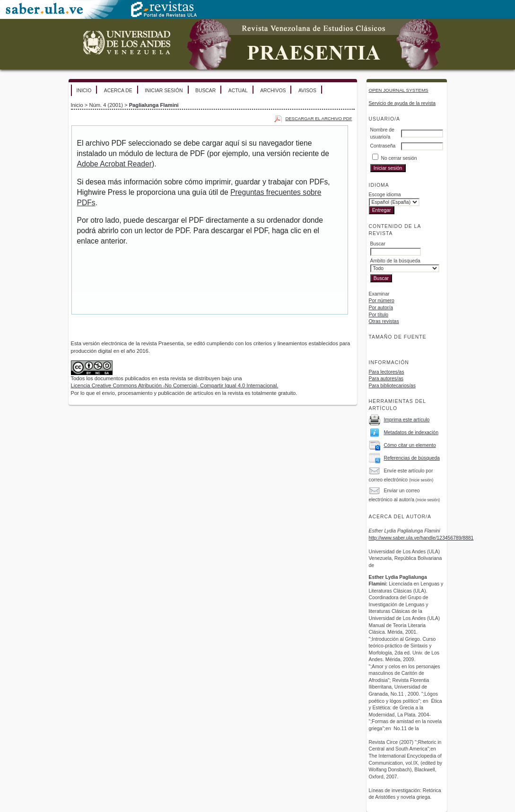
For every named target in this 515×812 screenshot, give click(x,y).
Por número (382, 301)
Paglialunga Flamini (154, 105)
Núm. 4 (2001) (106, 105)
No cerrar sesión (399, 158)
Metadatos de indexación (411, 432)
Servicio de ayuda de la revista (402, 103)
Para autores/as (386, 379)
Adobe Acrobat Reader (114, 164)
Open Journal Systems (399, 90)
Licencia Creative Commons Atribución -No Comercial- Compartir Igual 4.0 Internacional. (175, 385)
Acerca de (118, 91)
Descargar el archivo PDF (319, 118)
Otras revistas (384, 321)
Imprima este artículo (406, 420)
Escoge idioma (385, 195)
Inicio (84, 91)
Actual (238, 91)
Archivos (273, 91)
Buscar (205, 91)
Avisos (307, 91)
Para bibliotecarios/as (392, 386)
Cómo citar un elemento (410, 445)
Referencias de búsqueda (411, 458)
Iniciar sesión (164, 91)
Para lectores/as (387, 372)
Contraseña (383, 146)
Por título (379, 315)
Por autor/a (381, 308)
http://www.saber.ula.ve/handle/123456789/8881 (421, 538)
